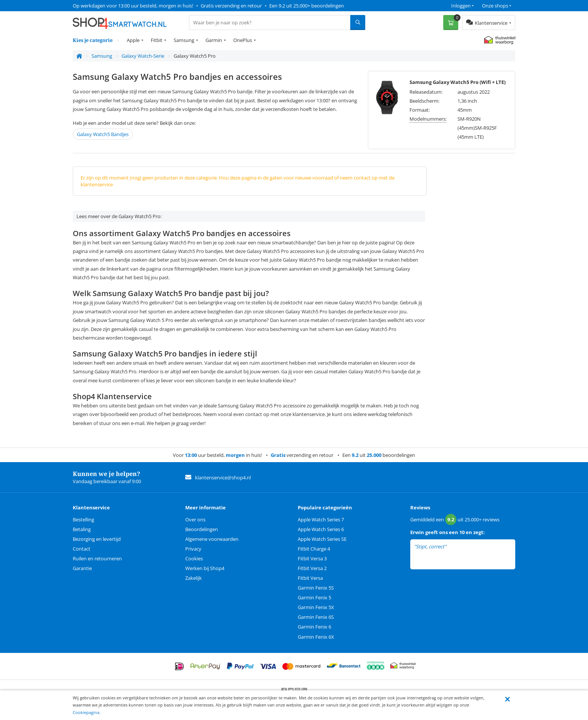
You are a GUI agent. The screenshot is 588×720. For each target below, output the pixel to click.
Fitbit (157, 40)
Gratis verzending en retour (231, 6)
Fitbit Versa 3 (312, 558)
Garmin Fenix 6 (314, 627)
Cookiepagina (86, 712)
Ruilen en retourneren (97, 558)
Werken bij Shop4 (205, 568)
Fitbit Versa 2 (312, 568)
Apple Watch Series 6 (321, 529)
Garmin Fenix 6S (316, 617)
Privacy (193, 549)
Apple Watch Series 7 (321, 519)
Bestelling (83, 519)
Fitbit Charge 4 (314, 549)
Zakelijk (193, 578)
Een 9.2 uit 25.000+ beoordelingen (307, 6)
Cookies (194, 558)
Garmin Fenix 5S (316, 588)
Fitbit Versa (310, 578)
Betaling (82, 529)
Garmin (214, 40)
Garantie (82, 568)
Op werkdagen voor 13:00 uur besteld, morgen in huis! (133, 6)
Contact (82, 549)
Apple (133, 40)
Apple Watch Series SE (322, 539)
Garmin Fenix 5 (314, 597)
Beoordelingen (202, 529)
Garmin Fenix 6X (316, 637)
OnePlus (243, 40)
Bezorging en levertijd (97, 539)
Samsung (184, 40)
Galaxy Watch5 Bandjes (103, 134)
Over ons (195, 519)
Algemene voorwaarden (212, 539)
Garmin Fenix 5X (316, 607)
